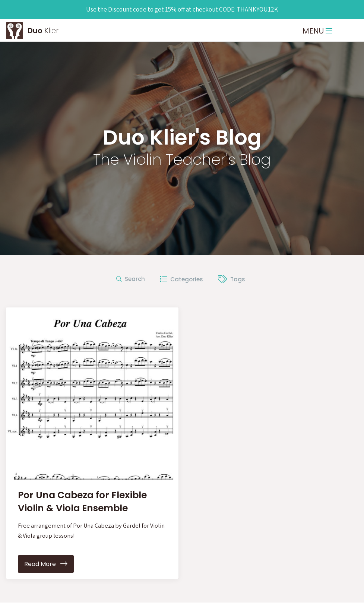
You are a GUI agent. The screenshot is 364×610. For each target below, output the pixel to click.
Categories (181, 279)
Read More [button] (46, 565)
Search (131, 279)
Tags (232, 279)
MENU (317, 31)
